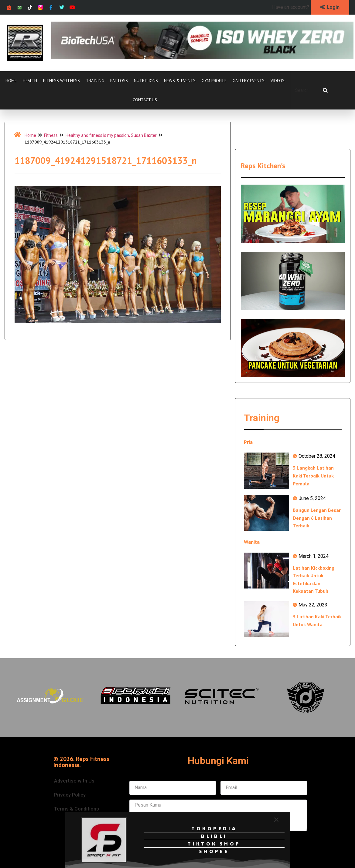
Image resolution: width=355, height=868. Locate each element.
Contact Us (145, 100)
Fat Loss (119, 81)
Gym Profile (214, 81)
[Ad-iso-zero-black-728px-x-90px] (202, 57)
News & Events (180, 81)
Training (95, 81)
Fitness (51, 135)
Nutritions (146, 81)
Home (11, 81)
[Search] (325, 90)
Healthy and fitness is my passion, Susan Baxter (111, 135)
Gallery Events (249, 81)
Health (30, 81)
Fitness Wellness (61, 81)
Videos (278, 81)
